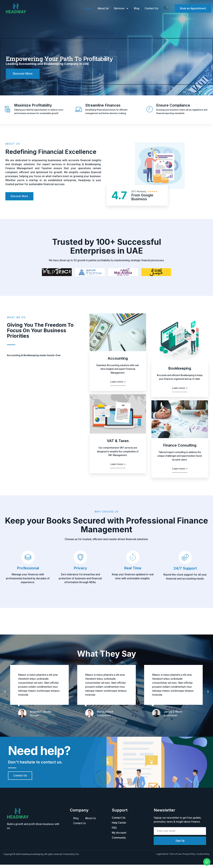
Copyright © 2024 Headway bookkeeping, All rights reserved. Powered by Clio (41, 857)
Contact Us (151, 8)
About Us (103, 8)
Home (89, 8)
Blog (137, 8)
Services (121, 8)
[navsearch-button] (166, 8)
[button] (22, 695)
